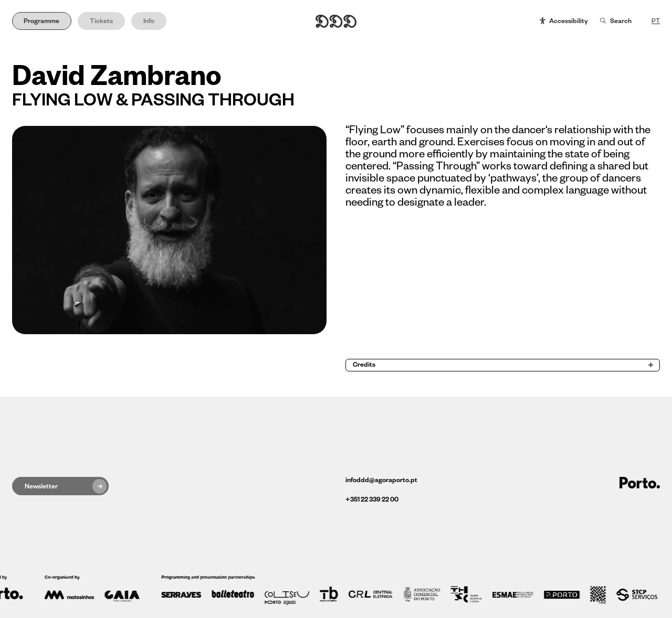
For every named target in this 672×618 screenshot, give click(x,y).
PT (656, 21)
